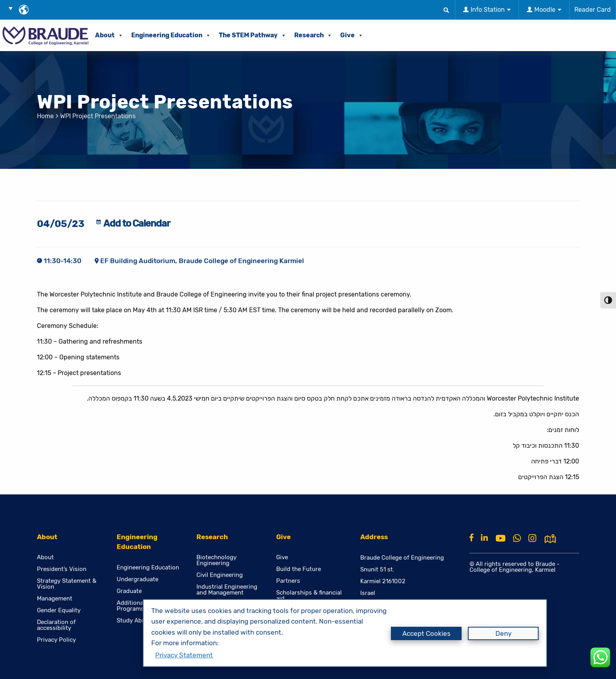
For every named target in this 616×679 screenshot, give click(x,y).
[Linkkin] (484, 538)
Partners (288, 581)
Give (352, 35)
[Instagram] (532, 538)
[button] (13, 8)
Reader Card (593, 10)
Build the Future (299, 569)
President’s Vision (62, 569)
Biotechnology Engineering (216, 560)
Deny (503, 633)
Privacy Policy (56, 640)
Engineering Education (171, 35)
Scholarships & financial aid (309, 596)
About (109, 35)
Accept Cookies (426, 633)
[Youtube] (500, 538)
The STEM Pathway (253, 35)
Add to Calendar (137, 223)
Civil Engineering (220, 575)
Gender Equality (59, 610)
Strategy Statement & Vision (67, 584)
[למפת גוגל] (550, 538)
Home (45, 116)
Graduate (129, 591)
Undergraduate (137, 579)
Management (55, 599)
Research (313, 35)
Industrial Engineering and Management (227, 590)
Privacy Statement (184, 655)
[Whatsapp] (517, 538)
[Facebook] (471, 538)
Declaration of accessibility (56, 625)
